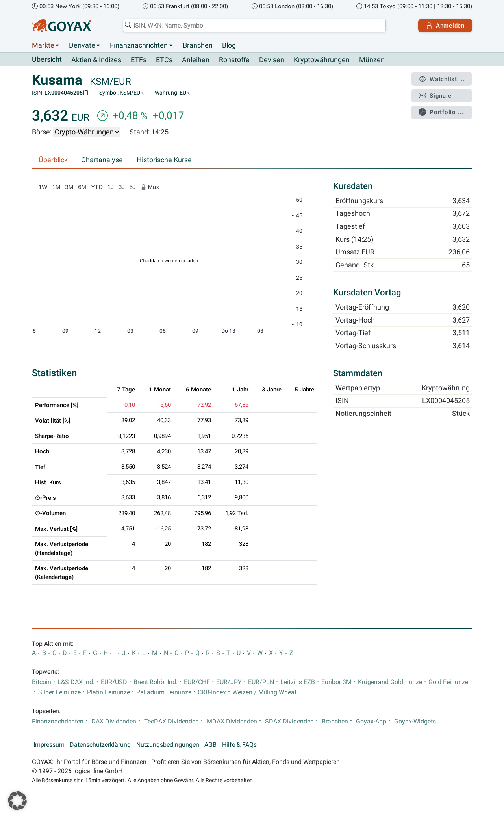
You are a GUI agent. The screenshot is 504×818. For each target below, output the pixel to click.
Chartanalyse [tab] (102, 160)
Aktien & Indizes (96, 60)
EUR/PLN (261, 682)
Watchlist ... (441, 79)
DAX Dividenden (114, 722)
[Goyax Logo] (61, 26)
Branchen (198, 45)
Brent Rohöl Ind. (156, 682)
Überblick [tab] (53, 160)
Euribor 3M (336, 682)
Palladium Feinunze (164, 692)
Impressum (49, 745)
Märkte (43, 45)
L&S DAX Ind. (76, 682)
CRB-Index (212, 692)
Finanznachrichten (139, 45)
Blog (229, 45)
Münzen (372, 60)
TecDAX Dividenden (171, 722)
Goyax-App (371, 722)
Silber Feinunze (59, 692)
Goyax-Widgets (415, 722)
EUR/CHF (197, 682)
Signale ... (439, 96)
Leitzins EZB (298, 682)
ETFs (139, 60)
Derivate (82, 45)
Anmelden (445, 26)
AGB (210, 745)
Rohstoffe (234, 60)
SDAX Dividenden (289, 722)
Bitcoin (42, 682)
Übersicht (47, 59)
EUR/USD (114, 682)
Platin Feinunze (108, 692)
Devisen (272, 60)
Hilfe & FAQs (239, 745)
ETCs (164, 60)
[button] (17, 801)
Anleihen (196, 60)
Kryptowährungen (322, 60)
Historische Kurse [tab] (164, 160)
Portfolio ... (441, 112)
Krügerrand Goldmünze (390, 682)
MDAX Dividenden (232, 722)
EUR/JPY (229, 682)
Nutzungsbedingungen (168, 745)
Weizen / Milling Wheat (264, 692)
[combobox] (254, 26)
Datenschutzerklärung (100, 745)
